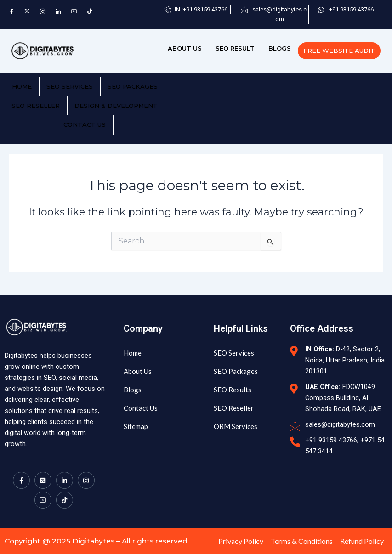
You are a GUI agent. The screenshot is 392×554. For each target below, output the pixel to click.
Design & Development (116, 106)
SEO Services (70, 86)
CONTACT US (85, 124)
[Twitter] (27, 11)
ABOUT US (185, 48)
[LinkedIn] (58, 11)
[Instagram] (43, 11)
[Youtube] (43, 488)
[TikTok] (90, 11)
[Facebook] (11, 11)
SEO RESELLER (36, 106)
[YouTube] (74, 11)
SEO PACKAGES (133, 86)
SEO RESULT (235, 48)
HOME (22, 86)
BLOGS (280, 48)
